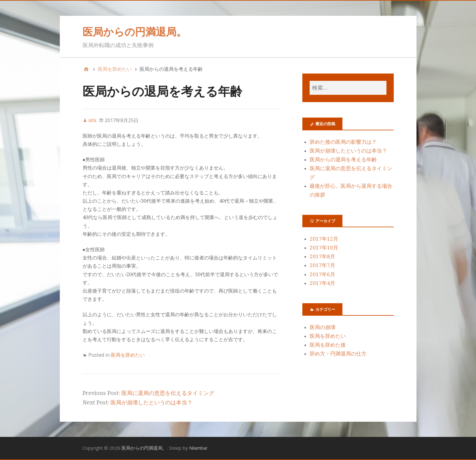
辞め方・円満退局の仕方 (338, 354)
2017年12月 (324, 239)
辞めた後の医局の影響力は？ (343, 142)
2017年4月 (322, 283)
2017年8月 (322, 256)
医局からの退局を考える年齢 (343, 160)
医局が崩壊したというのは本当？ (151, 402)
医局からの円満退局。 (135, 32)
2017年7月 (322, 265)
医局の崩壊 (323, 327)
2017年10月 (324, 248)
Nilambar (198, 448)
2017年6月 (322, 274)
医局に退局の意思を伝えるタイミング (168, 393)
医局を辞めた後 (328, 345)
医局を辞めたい (128, 355)
